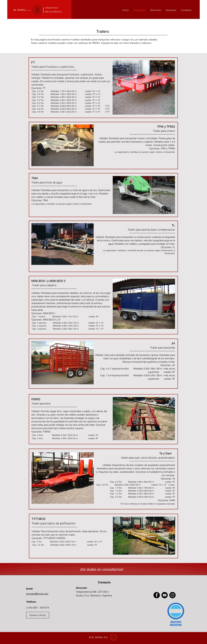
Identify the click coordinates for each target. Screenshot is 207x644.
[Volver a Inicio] (38, 615)
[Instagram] (172, 595)
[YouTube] (165, 595)
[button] (144, 87)
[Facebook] (157, 595)
